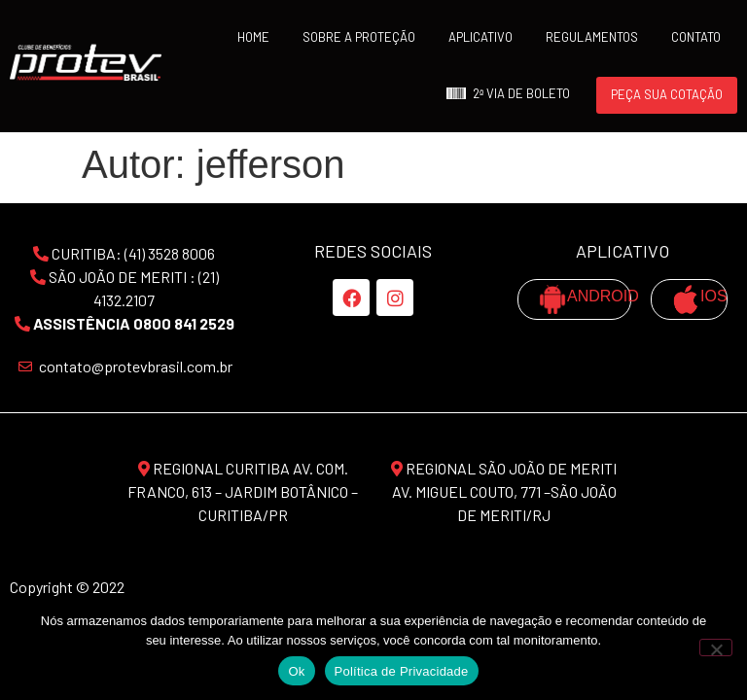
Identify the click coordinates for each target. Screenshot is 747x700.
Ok (296, 671)
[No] (716, 647)
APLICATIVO (480, 37)
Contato (696, 37)
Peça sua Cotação (667, 94)
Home (253, 37)
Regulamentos (592, 37)
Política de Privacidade (402, 671)
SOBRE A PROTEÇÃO (359, 37)
